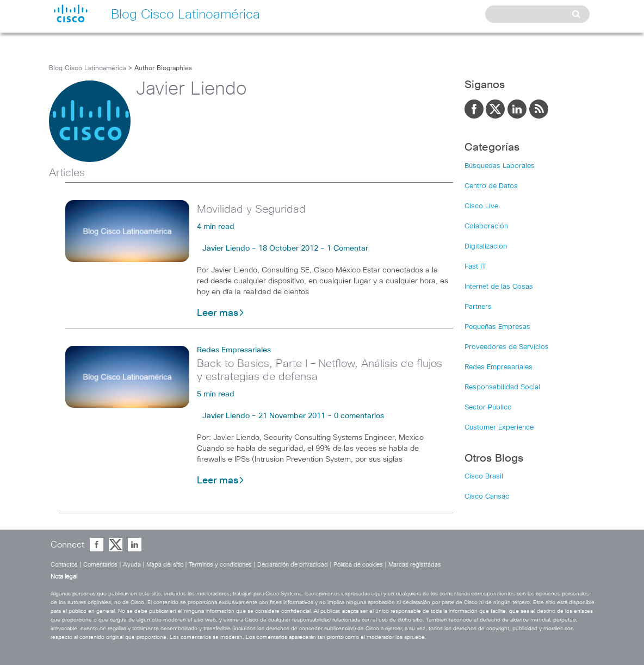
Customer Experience (499, 428)
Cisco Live (481, 206)
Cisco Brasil (484, 477)
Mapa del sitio (165, 565)
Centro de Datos (491, 186)
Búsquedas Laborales (500, 166)
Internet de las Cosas (499, 287)
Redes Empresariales (234, 350)
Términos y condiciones (220, 565)
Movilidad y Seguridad (251, 209)
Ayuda (132, 565)
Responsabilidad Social (502, 387)
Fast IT (475, 267)
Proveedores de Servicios (507, 347)
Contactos (64, 565)
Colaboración (486, 226)
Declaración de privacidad (293, 565)
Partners (478, 307)
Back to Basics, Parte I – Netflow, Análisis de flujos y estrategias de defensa (320, 370)
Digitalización (486, 247)
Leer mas (221, 313)
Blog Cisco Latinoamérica (88, 69)
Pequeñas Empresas (497, 327)
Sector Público (488, 408)
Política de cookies (358, 565)
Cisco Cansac (487, 497)
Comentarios (100, 565)
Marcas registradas (415, 565)
